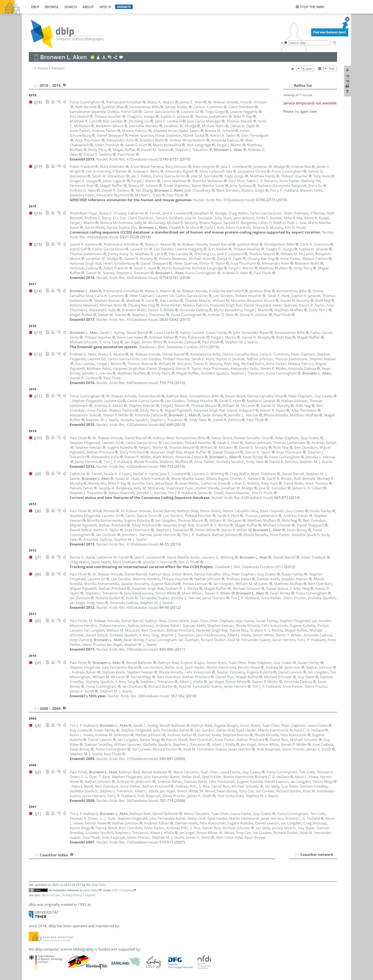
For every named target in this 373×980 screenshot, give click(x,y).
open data (91, 890)
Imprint (90, 895)
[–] (291, 85)
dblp (35, 7)
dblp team (99, 885)
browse (52, 7)
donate (124, 7)
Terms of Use (50, 895)
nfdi (103, 7)
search (71, 7)
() (127, 159)
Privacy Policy (72, 895)
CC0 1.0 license (122, 890)
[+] (297, 854)
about (88, 7)
